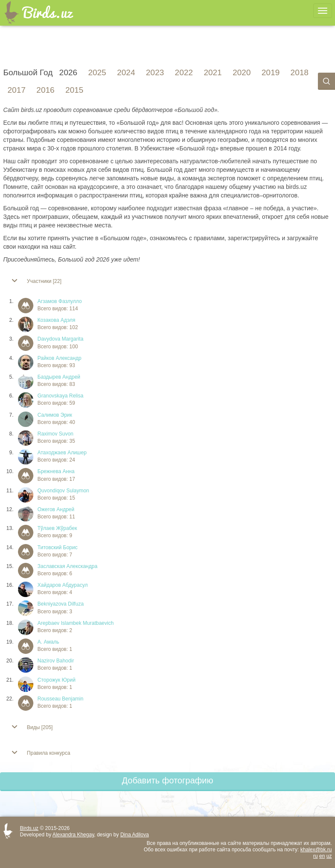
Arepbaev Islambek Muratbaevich (76, 623)
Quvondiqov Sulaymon (64, 491)
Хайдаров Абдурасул (63, 585)
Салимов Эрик (55, 415)
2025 (97, 73)
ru (316, 856)
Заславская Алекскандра (68, 566)
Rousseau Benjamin (61, 699)
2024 (126, 73)
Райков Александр (60, 358)
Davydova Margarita (61, 339)
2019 (270, 73)
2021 (213, 73)
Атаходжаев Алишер (62, 453)
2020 (242, 73)
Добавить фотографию (167, 780)
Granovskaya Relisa (61, 396)
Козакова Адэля (57, 320)
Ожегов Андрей (56, 509)
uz (329, 856)
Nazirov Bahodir (56, 661)
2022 (184, 73)
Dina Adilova (135, 835)
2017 (17, 90)
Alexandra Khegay (73, 835)
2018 (299, 73)
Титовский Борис (58, 547)
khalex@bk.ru (316, 850)
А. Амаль (49, 642)
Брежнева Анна (56, 471)
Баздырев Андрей (59, 377)
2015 (74, 90)
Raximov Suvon (56, 434)
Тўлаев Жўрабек (57, 528)
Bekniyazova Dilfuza (61, 604)
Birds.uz (29, 828)
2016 (45, 90)
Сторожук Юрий (57, 680)
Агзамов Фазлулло (60, 301)
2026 (68, 73)
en (322, 856)
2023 (155, 73)
